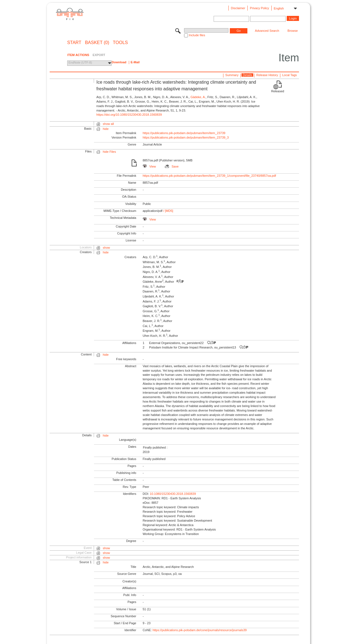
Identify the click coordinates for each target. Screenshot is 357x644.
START (74, 43)
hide (106, 129)
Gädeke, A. (198, 97)
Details (247, 75)
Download (119, 62)
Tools (120, 43)
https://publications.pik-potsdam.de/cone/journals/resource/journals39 (200, 630)
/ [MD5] (168, 211)
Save (172, 166)
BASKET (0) (97, 43)
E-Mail (135, 62)
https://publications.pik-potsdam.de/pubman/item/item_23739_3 (186, 137)
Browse (293, 31)
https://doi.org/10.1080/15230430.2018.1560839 (129, 115)
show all (108, 124)
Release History (267, 75)
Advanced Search (267, 31)
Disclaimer (238, 8)
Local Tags (290, 75)
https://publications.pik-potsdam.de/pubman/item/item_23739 (184, 133)
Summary (232, 75)
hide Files (109, 152)
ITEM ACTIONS (78, 55)
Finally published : (155, 447)
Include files (197, 35)
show (107, 248)
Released (278, 91)
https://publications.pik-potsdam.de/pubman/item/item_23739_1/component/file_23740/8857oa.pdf (209, 176)
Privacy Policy (259, 8)
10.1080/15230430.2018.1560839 (173, 494)
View (149, 166)
